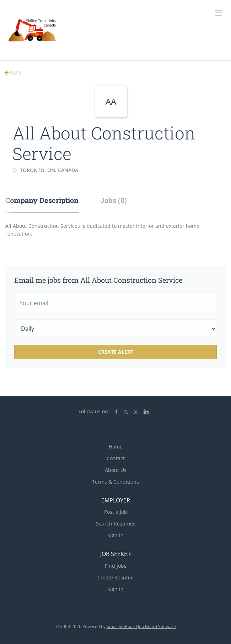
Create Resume (116, 577)
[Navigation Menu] (219, 13)
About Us (116, 470)
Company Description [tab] (42, 200)
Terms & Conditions (116, 482)
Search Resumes (116, 524)
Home (116, 447)
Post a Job (116, 512)
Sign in (116, 535)
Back (15, 73)
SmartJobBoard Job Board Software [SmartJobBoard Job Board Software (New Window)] (141, 626)
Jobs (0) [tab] (114, 200)
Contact (116, 458)
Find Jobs (116, 566)
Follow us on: (94, 411)
